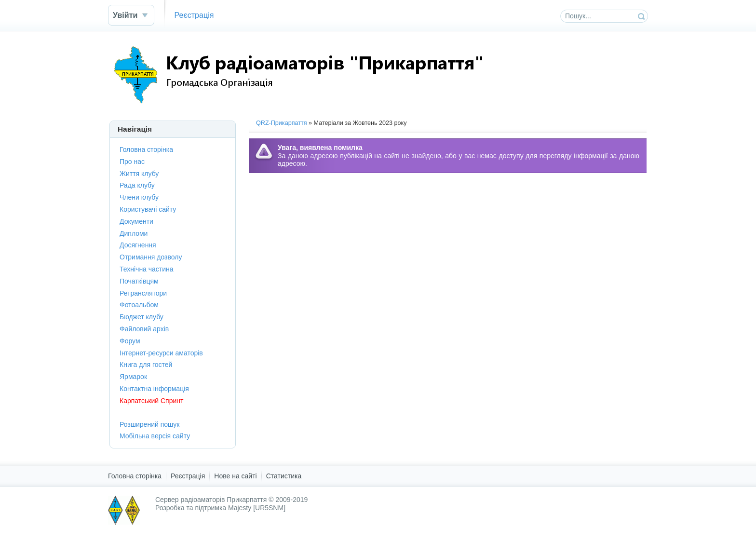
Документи (136, 221)
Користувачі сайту (148, 209)
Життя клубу (139, 174)
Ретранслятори (143, 293)
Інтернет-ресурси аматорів (161, 353)
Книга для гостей (146, 365)
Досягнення (138, 245)
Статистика (284, 476)
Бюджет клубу (142, 317)
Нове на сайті (235, 476)
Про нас (132, 162)
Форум (130, 341)
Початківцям (139, 281)
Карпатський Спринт (151, 401)
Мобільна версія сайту (155, 436)
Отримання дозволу (151, 257)
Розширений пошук (149, 424)
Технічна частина (147, 269)
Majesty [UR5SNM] (257, 508)
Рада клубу (137, 185)
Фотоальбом (139, 305)
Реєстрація (194, 15)
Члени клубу (139, 197)
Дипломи (134, 233)
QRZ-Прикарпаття (282, 123)
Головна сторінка (146, 149)
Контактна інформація (154, 389)
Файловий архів (144, 329)
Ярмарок (133, 377)
